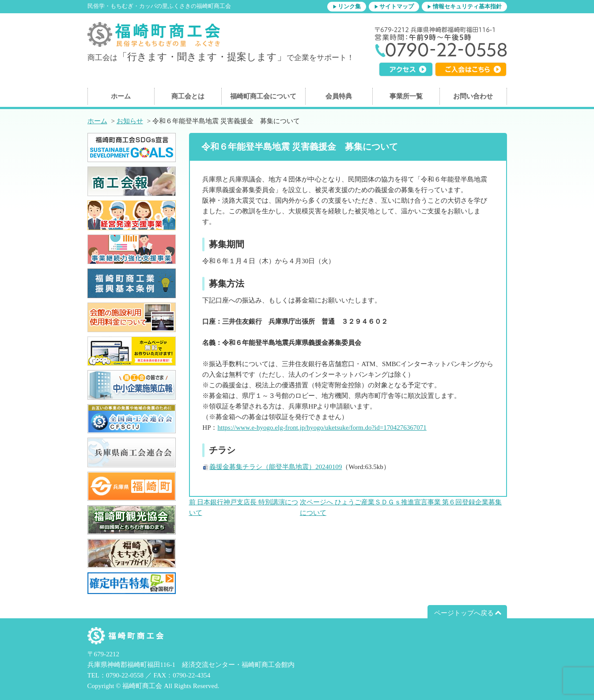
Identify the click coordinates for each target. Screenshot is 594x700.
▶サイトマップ (394, 7)
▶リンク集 (347, 7)
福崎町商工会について (263, 96)
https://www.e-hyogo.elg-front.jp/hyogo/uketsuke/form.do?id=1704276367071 (322, 428)
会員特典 (339, 96)
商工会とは (188, 96)
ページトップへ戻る (464, 613)
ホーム (121, 96)
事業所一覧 (406, 96)
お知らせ (130, 121)
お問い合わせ (473, 96)
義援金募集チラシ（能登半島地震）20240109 (276, 467)
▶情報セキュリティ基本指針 (464, 7)
